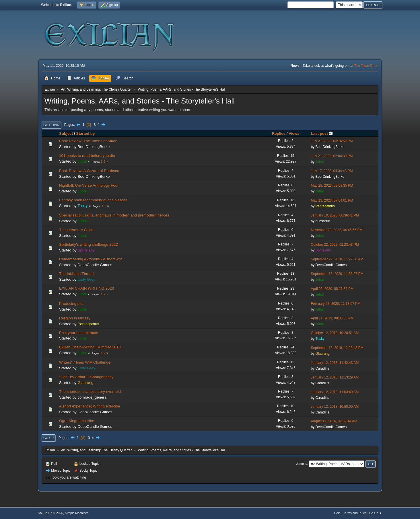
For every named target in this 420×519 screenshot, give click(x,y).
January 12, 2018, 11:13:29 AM (335, 377)
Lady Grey (86, 279)
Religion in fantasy (75, 318)
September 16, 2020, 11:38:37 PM (337, 274)
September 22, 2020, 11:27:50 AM (337, 259)
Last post (322, 133)
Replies (279, 133)
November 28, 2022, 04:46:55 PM (337, 230)
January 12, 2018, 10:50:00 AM (335, 407)
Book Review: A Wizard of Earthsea (89, 171)
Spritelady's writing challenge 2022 (89, 244)
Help (337, 513)
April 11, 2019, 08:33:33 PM (332, 318)
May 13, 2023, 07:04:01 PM (332, 200)
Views (294, 133)
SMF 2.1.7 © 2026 (50, 513)
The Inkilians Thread (76, 274)
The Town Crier (366, 66)
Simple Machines (77, 513)
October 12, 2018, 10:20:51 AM (335, 333)
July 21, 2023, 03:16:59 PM (332, 141)
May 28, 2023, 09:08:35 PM (332, 186)
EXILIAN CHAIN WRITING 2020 (86, 288)
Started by (85, 133)
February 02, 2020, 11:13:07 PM (336, 304)
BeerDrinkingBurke (94, 147)
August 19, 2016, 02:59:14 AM (334, 421)
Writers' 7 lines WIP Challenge (85, 362)
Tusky (82, 206)
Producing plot (71, 304)
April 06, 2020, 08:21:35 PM (332, 289)
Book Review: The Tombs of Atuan (88, 141)
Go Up (48, 438)
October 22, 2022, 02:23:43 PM (335, 245)
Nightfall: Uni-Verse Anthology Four (89, 185)
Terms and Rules (355, 513)
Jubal (82, 161)
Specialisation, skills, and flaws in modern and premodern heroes (114, 215)
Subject (66, 133)
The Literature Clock (76, 230)
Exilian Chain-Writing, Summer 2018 (90, 347)
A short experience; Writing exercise (90, 406)
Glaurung (323, 354)
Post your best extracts (79, 333)
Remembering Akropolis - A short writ (91, 259)
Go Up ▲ (376, 513)
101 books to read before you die (87, 156)
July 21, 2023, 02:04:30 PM (332, 156)
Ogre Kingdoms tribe (77, 421)
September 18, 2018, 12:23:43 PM (337, 348)
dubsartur (323, 221)
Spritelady (86, 250)
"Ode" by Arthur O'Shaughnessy (86, 377)
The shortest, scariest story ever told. (91, 392)
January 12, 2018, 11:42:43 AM (335, 363)
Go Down (51, 125)
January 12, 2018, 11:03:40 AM (335, 392)
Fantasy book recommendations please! (93, 200)
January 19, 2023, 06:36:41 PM (335, 215)
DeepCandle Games (95, 265)
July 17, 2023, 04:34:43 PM (332, 171)
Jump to (302, 464)
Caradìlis (322, 368)
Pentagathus (325, 206)
